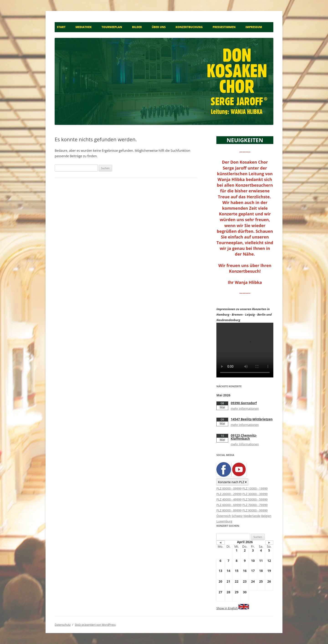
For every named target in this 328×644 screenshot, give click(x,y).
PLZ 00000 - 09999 (229, 488)
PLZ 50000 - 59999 (255, 499)
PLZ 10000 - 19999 (255, 488)
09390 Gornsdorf (244, 403)
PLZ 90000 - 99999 (255, 510)
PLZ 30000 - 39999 (255, 494)
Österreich (224, 516)
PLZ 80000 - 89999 (229, 510)
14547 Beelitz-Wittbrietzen (252, 419)
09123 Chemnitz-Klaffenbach (244, 437)
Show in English (227, 608)
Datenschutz (63, 625)
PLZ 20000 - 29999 (229, 494)
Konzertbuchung (189, 27)
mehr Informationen (245, 408)
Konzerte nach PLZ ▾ (232, 482)
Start (61, 27)
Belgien (266, 516)
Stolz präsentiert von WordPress (95, 625)
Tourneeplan (112, 27)
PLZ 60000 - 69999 (229, 505)
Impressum (254, 27)
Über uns (159, 27)
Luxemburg (224, 521)
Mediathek (83, 27)
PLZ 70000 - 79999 (255, 505)
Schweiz (237, 516)
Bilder (137, 27)
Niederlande (252, 516)
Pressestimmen (224, 27)
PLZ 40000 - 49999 (229, 499)
